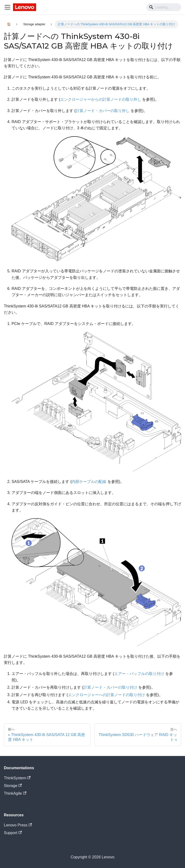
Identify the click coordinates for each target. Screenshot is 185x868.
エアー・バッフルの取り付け (139, 674)
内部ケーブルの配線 (89, 482)
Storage (13, 786)
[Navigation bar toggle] (7, 7)
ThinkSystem (17, 778)
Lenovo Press (18, 825)
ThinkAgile (15, 793)
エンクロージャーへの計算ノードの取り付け (106, 695)
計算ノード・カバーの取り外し (103, 111)
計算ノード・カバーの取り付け (110, 687)
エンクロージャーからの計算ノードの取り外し (101, 99)
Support (13, 833)
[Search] (164, 7)
